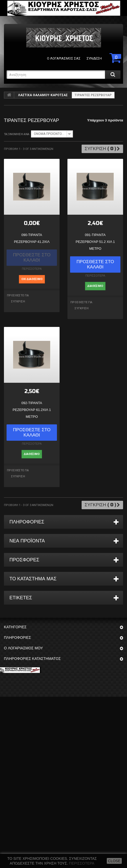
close (114, 861)
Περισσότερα (82, 863)
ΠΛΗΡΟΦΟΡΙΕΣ (27, 522)
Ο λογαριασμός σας (64, 58)
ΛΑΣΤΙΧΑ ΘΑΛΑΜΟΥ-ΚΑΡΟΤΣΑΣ (43, 95)
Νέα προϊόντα (27, 541)
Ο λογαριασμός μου (23, 648)
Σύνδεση (94, 58)
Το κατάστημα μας (33, 579)
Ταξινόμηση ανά (17, 134)
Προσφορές (24, 560)
